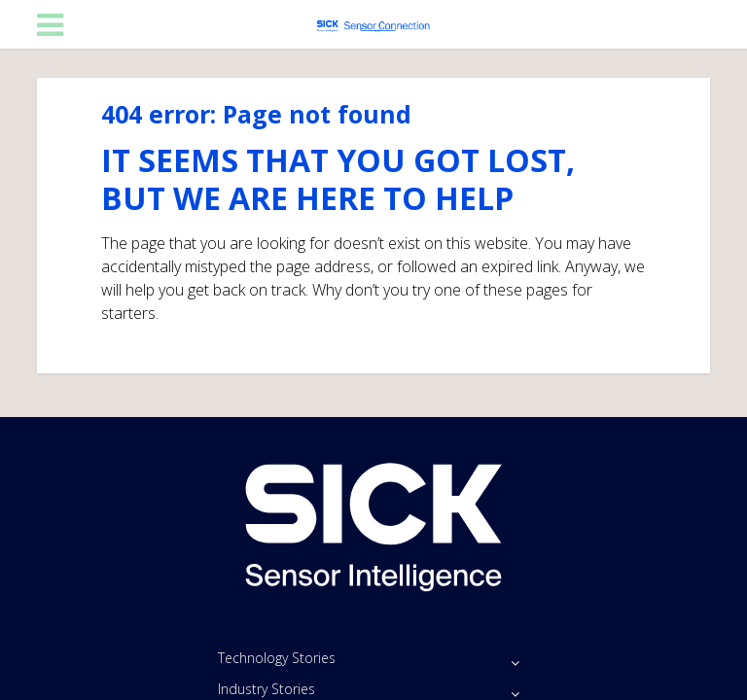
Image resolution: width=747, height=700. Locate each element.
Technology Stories (277, 658)
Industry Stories (267, 689)
